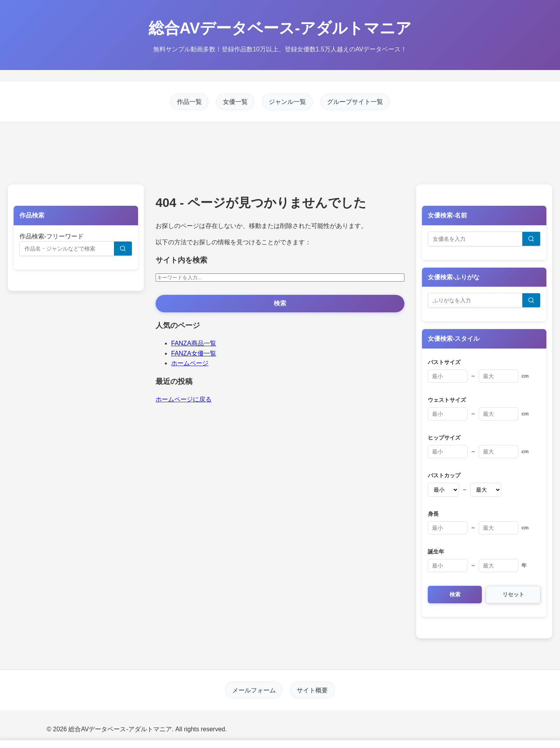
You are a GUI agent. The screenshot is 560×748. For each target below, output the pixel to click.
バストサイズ (444, 362)
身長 (433, 514)
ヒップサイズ (444, 438)
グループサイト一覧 (355, 102)
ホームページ (190, 363)
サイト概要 (312, 690)
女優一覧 (235, 102)
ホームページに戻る (184, 399)
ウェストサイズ (447, 400)
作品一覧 (189, 102)
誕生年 (436, 552)
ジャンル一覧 (287, 102)
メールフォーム (254, 690)
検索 (280, 303)
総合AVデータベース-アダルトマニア (280, 28)
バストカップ (444, 475)
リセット (513, 594)
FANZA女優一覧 (194, 353)
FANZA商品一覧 (194, 343)
